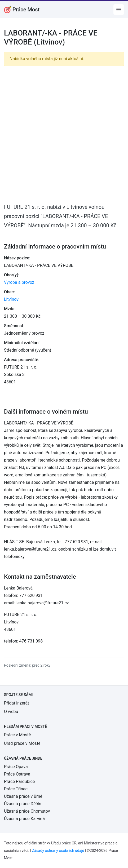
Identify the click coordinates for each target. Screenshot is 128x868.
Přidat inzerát (16, 703)
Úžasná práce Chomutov (27, 811)
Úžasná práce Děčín (23, 804)
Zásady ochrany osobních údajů (58, 851)
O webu (11, 712)
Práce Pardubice (19, 781)
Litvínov (11, 299)
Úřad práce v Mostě (22, 743)
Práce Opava (16, 767)
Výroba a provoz (19, 282)
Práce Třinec (16, 789)
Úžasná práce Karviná (24, 819)
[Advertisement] (64, 134)
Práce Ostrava (17, 774)
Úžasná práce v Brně (23, 796)
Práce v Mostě (17, 735)
